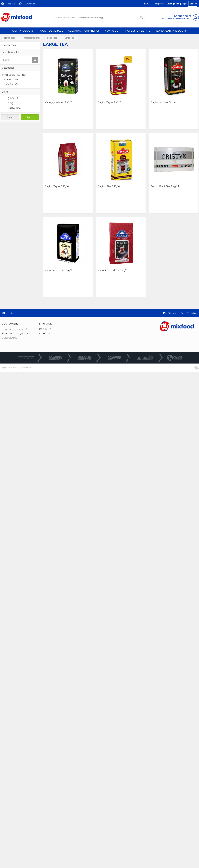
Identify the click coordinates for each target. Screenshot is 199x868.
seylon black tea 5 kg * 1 (165, 186)
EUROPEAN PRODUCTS (172, 31)
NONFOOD (112, 31)
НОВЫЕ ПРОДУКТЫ (15, 333)
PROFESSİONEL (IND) (137, 31)
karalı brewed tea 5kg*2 (58, 270)
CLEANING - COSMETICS (84, 31)
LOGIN (148, 4)
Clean (10, 117)
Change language (177, 4)
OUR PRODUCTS (23, 31)
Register (159, 4)
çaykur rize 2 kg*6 (109, 186)
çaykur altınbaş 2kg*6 (163, 102)
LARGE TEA (12, 84)
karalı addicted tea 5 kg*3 (113, 270)
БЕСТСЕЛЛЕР (10, 338)
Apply (30, 117)
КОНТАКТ (45, 333)
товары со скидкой (14, 329)
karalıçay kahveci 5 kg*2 (59, 102)
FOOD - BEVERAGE (51, 31)
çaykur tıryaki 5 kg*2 (110, 102)
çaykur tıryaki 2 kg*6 (57, 186)
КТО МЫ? (45, 329)
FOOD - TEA (11, 79)
